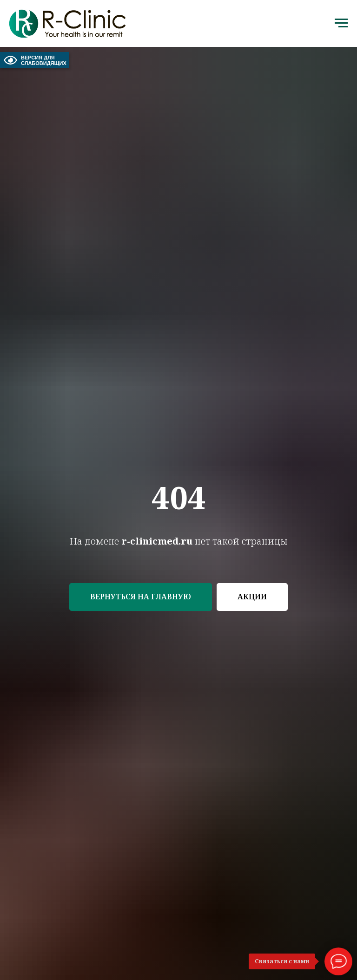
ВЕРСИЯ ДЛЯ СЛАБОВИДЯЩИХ (34, 60)
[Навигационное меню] (341, 23)
